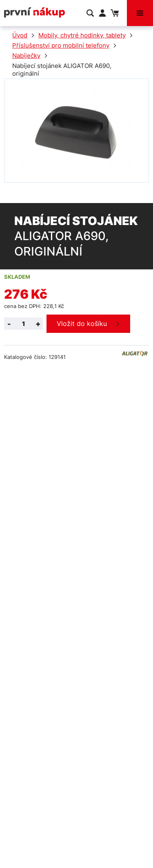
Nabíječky (26, 56)
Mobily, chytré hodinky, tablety (82, 35)
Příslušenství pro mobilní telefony (61, 45)
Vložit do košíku (82, 324)
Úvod (20, 35)
